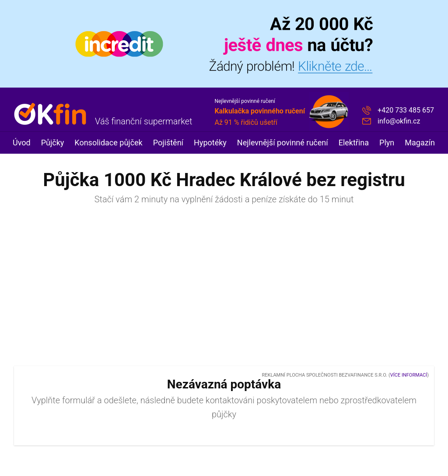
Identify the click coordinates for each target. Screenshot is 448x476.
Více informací (409, 375)
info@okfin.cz (399, 121)
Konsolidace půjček (108, 143)
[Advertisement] (224, 289)
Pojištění (168, 143)
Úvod (22, 143)
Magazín (420, 143)
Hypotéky (210, 143)
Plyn (387, 143)
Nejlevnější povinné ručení (283, 143)
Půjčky (53, 143)
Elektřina (354, 143)
